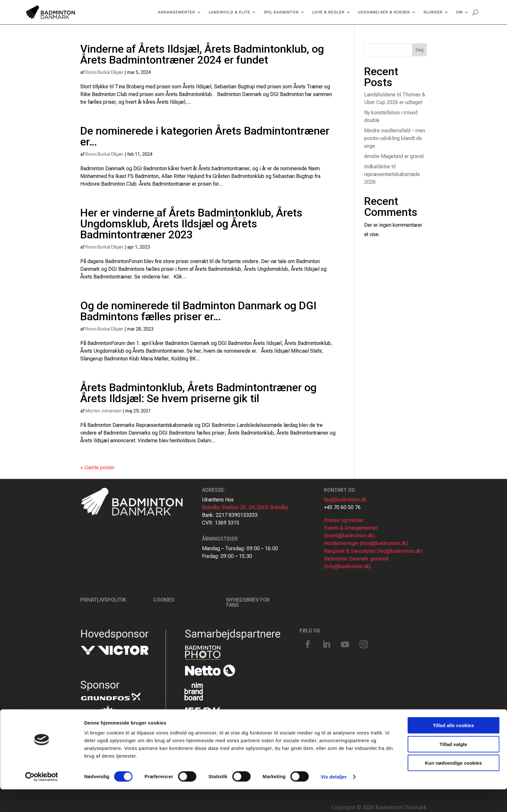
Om (459, 12)
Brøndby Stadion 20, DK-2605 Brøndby (245, 507)
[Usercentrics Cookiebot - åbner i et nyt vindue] (42, 799)
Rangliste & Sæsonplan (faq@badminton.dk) (373, 551)
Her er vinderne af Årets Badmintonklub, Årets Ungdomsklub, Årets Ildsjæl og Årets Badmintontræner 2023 (191, 224)
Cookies (164, 600)
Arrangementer (177, 12)
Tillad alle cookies (453, 748)
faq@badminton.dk (345, 500)
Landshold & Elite (229, 12)
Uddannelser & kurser (384, 12)
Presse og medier (344, 520)
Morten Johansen (104, 411)
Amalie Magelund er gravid (394, 156)
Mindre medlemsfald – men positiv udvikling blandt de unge (395, 138)
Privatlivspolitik (103, 600)
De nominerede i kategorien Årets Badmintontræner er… (205, 136)
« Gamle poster (97, 468)
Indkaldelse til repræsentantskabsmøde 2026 (392, 174)
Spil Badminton (281, 12)
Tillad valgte (453, 767)
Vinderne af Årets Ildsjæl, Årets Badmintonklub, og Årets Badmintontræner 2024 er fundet (202, 54)
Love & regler (328, 12)
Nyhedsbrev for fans (248, 602)
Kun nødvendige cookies (453, 786)
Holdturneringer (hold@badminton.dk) (366, 543)
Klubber (433, 12)
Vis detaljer (334, 799)
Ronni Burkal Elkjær (105, 72)
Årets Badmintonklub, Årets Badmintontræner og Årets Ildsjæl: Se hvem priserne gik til (198, 393)
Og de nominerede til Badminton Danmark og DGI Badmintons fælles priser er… (198, 311)
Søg (420, 50)
